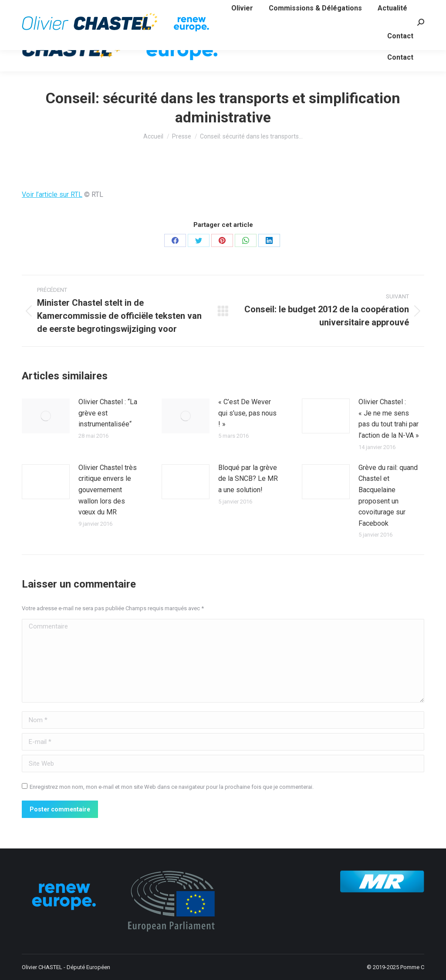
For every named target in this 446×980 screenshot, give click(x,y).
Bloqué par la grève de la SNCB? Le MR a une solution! (248, 479)
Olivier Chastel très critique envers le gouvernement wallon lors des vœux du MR (108, 490)
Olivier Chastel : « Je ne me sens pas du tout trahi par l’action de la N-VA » (389, 419)
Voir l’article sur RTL (52, 194)
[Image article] (46, 416)
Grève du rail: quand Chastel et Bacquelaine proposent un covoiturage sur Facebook (388, 495)
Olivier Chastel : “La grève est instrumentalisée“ (108, 413)
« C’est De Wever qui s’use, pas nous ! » (247, 413)
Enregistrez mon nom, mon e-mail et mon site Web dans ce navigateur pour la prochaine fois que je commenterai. (172, 787)
